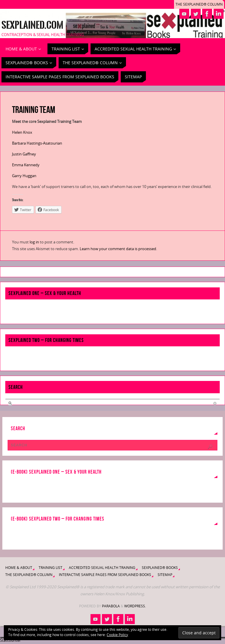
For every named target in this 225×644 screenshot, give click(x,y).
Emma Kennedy (26, 165)
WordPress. (135, 606)
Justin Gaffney (24, 154)
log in (34, 242)
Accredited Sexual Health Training (102, 568)
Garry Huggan (24, 176)
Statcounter (10, 640)
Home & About (19, 568)
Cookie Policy (117, 635)
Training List (51, 568)
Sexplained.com (32, 25)
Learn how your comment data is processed (118, 249)
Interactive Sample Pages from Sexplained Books (105, 575)
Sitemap (165, 575)
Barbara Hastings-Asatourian (37, 143)
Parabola (111, 606)
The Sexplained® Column (199, 4)
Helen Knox (22, 132)
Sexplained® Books (160, 568)
